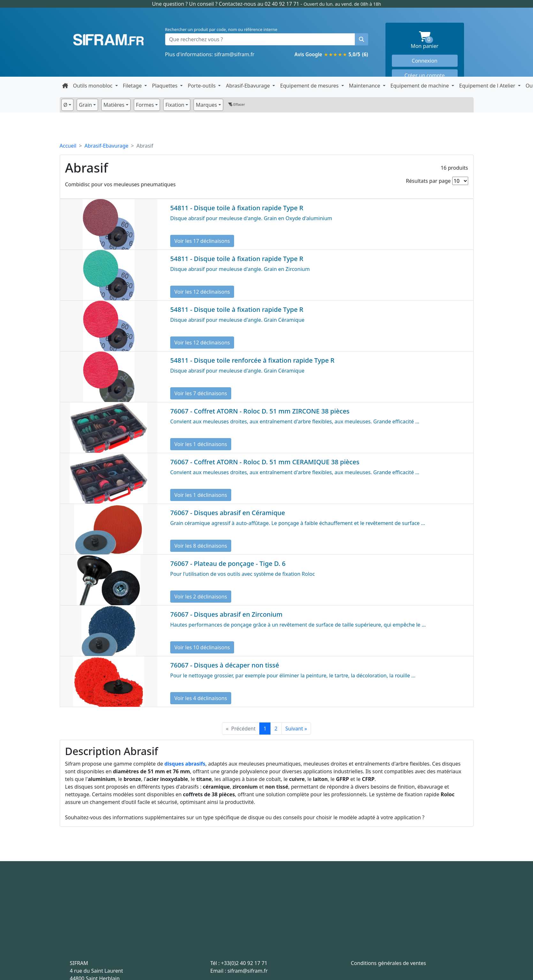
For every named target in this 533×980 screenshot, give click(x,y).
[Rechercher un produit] (362, 39)
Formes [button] (145, 105)
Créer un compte (424, 75)
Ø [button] (66, 105)
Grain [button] (85, 105)
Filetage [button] (133, 86)
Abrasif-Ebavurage (106, 146)
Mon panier (434, 40)
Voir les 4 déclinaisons (201, 698)
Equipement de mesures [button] (310, 86)
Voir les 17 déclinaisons (202, 241)
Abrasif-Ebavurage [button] (248, 86)
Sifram (109, 40)
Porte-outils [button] (202, 86)
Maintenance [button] (365, 86)
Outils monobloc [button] (94, 86)
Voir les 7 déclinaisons (201, 393)
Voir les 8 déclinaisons (201, 546)
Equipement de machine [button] (420, 86)
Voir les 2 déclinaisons (201, 597)
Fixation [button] (175, 105)
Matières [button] (114, 105)
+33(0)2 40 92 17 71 (244, 963)
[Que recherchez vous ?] (260, 39)
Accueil (68, 146)
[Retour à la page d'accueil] (65, 86)
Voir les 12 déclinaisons (202, 292)
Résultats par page (428, 181)
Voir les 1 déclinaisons (201, 444)
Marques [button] (206, 105)
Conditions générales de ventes (389, 963)
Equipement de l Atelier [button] (488, 86)
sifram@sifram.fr (234, 54)
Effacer (237, 104)
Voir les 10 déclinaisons (202, 647)
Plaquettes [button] (165, 86)
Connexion (424, 61)
